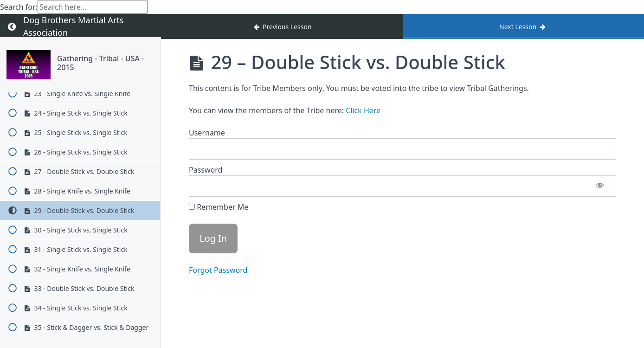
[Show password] (600, 186)
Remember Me (219, 207)
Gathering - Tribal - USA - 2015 (100, 63)
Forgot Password (218, 270)
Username (207, 133)
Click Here (363, 110)
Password (206, 170)
